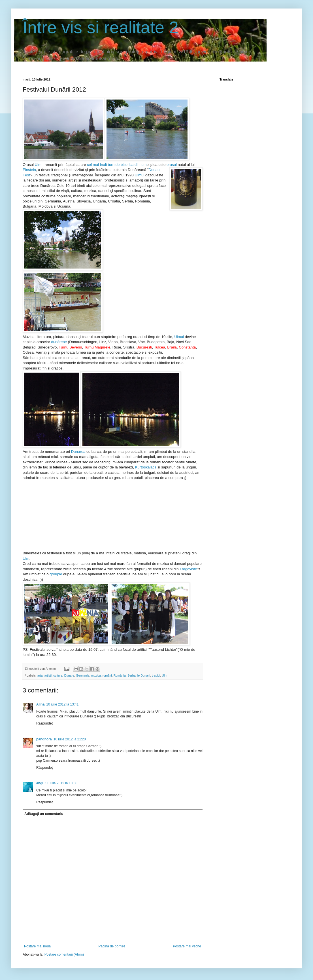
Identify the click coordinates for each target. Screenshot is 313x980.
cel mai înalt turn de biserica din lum (117, 165)
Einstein (29, 170)
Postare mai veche (187, 946)
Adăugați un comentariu (44, 814)
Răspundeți (45, 723)
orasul (172, 165)
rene (63, 342)
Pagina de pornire (112, 946)
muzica (96, 675)
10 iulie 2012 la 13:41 (62, 704)
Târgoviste (188, 569)
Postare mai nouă (37, 946)
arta (40, 675)
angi (40, 783)
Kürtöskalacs (146, 467)
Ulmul (140, 175)
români (107, 675)
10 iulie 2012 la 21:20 (70, 739)
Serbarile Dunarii (139, 675)
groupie (56, 574)
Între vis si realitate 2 (101, 27)
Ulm (38, 165)
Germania (83, 675)
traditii (156, 675)
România (120, 675)
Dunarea (78, 452)
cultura (58, 675)
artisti (48, 675)
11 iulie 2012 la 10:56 (61, 783)
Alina (40, 704)
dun (54, 342)
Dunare (69, 675)
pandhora (44, 739)
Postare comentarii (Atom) (64, 954)
